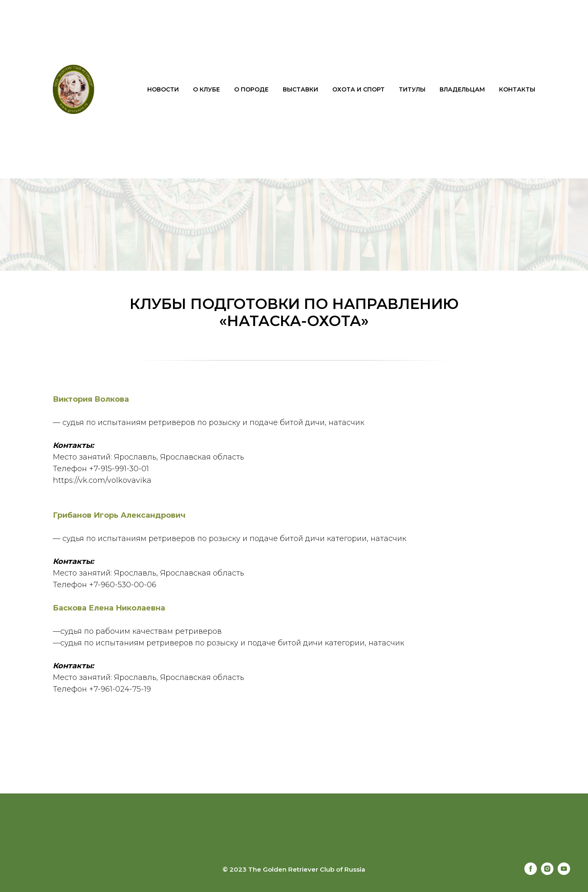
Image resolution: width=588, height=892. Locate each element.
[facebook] (531, 873)
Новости (163, 89)
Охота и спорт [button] (358, 89)
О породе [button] (251, 89)
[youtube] (564, 873)
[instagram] (547, 873)
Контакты (517, 89)
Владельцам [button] (462, 89)
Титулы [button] (412, 89)
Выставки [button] (300, 89)
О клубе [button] (206, 89)
